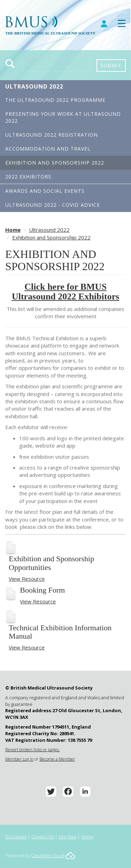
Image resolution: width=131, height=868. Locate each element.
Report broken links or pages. (32, 750)
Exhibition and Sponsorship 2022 (55, 163)
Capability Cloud (48, 855)
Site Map (67, 837)
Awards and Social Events (45, 191)
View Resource (27, 579)
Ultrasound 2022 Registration (52, 135)
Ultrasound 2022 (34, 86)
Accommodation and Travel (48, 149)
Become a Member (57, 759)
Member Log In (19, 759)
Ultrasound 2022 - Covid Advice (53, 205)
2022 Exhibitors (28, 177)
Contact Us (43, 837)
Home (13, 230)
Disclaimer (16, 837)
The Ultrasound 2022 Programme (55, 100)
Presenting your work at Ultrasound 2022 (63, 117)
